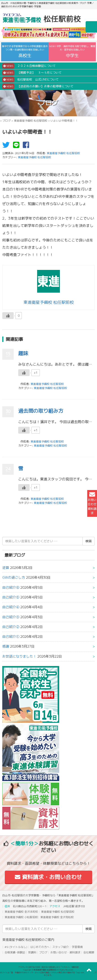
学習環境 (77, 947)
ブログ (7, 121)
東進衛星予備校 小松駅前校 (21, 917)
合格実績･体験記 (15, 952)
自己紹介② (11, 627)
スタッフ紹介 (61, 947)
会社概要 (89, 952)
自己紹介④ (11, 607)
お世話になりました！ (19, 656)
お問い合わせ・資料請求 (65, 952)
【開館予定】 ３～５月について (32, 73)
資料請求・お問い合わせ (48, 877)
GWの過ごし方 (14, 577)
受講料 (32, 952)
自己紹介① (11, 637)
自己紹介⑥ (11, 587)
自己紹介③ (11, 617)
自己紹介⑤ (11, 597)
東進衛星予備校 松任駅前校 (31, 121)
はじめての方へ (40, 947)
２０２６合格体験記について (29, 66)
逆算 (6, 568)
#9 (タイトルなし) (16, 947)
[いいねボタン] (8, 316)
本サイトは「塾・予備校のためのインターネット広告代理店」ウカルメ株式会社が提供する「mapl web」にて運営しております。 (48, 974)
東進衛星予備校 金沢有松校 (57, 917)
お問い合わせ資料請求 (92, 503)
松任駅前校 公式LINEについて (31, 80)
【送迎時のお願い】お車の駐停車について (38, 86)
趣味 (23, 353)
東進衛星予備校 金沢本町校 (21, 912)
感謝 (6, 646)
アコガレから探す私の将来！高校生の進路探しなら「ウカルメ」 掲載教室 (48, 967)
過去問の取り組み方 (41, 411)
